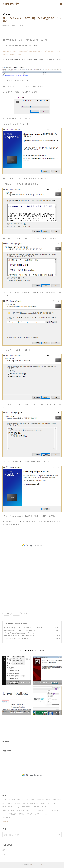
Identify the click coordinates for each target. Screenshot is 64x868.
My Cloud (57, 800)
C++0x (56, 810)
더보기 (4, 821)
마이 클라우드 (38, 810)
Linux (18, 803)
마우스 (37, 807)
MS (28, 810)
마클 (48, 810)
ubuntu (52, 803)
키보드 (30, 814)
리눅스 (45, 807)
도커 (5, 800)
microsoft (27, 807)
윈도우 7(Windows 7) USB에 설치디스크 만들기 (18, 630)
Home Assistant (10, 817)
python (21, 810)
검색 (59, 835)
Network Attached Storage (35, 803)
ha (46, 814)
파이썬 (22, 814)
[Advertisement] (32, 545)
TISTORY (32, 865)
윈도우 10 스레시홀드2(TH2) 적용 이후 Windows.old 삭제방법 (23, 628)
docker (41, 800)
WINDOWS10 (15, 800)
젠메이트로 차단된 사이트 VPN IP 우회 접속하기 (18, 636)
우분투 (39, 814)
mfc (11, 803)
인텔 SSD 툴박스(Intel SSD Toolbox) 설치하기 (18, 633)
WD (48, 800)
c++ (5, 814)
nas (33, 800)
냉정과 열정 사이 (11, 4)
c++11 (26, 800)
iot (4, 803)
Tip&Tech (11, 623)
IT (5, 623)
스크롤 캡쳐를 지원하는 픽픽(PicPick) (15, 638)
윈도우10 (13, 814)
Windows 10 (8, 807)
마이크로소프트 (9, 810)
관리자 (40, 865)
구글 (18, 807)
